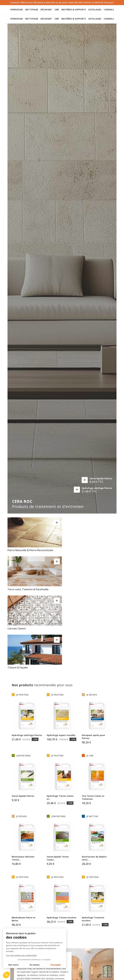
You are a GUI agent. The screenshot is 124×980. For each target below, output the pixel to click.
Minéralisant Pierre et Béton (24, 922)
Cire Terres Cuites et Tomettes (93, 800)
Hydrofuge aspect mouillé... (62, 738)
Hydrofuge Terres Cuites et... (60, 800)
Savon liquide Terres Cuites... (58, 861)
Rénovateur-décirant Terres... (23, 861)
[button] (100, 11)
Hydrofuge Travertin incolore (93, 922)
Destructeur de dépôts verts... (94, 861)
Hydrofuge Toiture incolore (61, 920)
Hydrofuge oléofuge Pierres (97, 490)
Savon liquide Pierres (101, 480)
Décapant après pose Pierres (93, 739)
